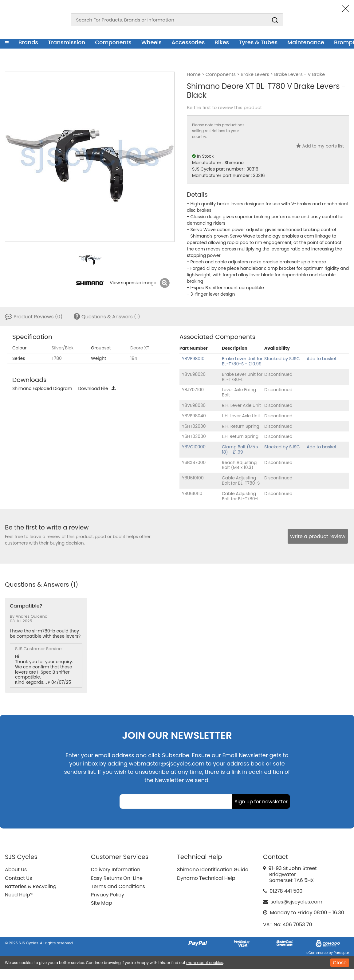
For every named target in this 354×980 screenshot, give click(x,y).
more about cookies (205, 963)
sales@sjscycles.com (296, 902)
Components (113, 42)
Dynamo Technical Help (206, 878)
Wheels (151, 42)
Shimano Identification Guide (213, 870)
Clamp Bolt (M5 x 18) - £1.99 (240, 449)
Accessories (188, 42)
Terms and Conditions (118, 886)
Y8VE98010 (193, 359)
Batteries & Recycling (31, 886)
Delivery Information (116, 870)
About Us (16, 870)
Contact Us (18, 878)
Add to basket (322, 359)
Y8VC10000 (194, 447)
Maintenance (306, 42)
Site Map (102, 903)
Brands (28, 42)
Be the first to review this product (224, 108)
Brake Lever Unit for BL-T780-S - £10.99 (242, 361)
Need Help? (19, 895)
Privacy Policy (108, 895)
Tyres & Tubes (258, 42)
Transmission (67, 42)
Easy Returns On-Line (117, 878)
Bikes (222, 42)
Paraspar (341, 953)
